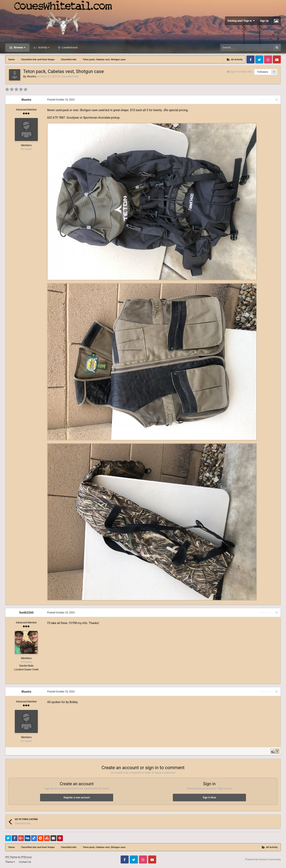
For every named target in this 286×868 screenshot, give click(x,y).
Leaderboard (69, 47)
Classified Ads (70, 76)
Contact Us (25, 862)
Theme (10, 862)
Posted (61, 100)
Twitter (259, 59)
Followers (263, 72)
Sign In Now (209, 798)
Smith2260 (26, 613)
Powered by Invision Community (263, 859)
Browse (19, 47)
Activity (44, 47)
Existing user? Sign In (241, 21)
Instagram (268, 59)
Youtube (277, 59)
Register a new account (77, 798)
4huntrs (31, 76)
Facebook (251, 59)
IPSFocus (26, 857)
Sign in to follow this (241, 72)
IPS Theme (11, 857)
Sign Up (264, 21)
